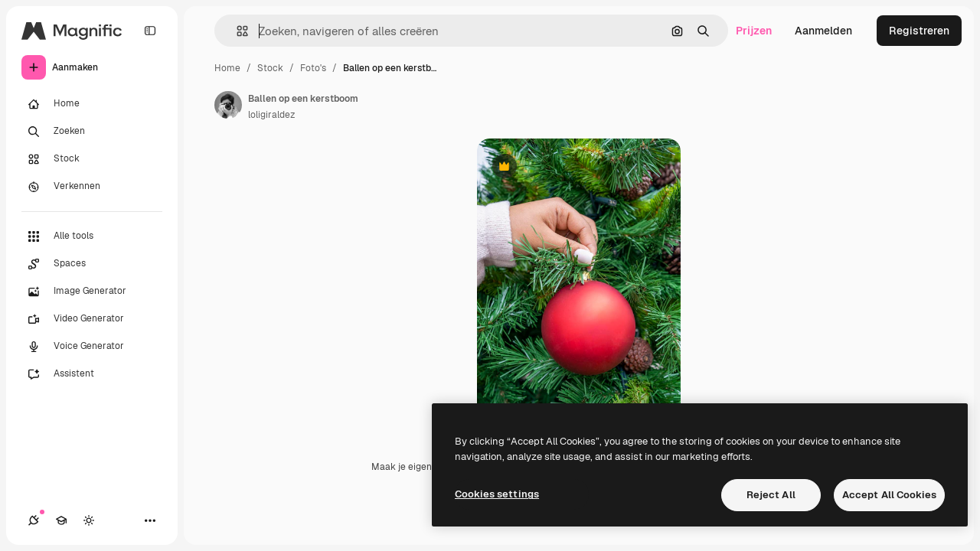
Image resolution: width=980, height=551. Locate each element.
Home (227, 68)
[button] (236, 31)
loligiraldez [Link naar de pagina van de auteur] (271, 115)
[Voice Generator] (92, 347)
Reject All (771, 495)
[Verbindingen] (34, 520)
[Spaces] (92, 264)
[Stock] (92, 159)
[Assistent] (92, 374)
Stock (270, 68)
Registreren (919, 31)
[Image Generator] (92, 292)
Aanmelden (823, 31)
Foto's (313, 68)
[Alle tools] (92, 236)
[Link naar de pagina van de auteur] (228, 105)
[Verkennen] (92, 187)
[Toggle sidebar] (150, 31)
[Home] (92, 104)
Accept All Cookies (889, 495)
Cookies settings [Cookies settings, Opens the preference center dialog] (497, 494)
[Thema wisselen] (89, 520)
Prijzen (754, 31)
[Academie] (61, 520)
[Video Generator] (92, 319)
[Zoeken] (92, 132)
